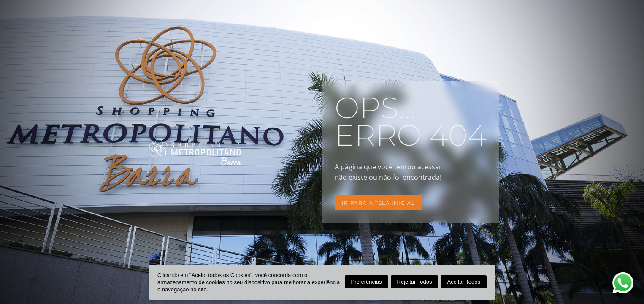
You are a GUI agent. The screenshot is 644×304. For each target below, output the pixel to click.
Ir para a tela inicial (378, 203)
